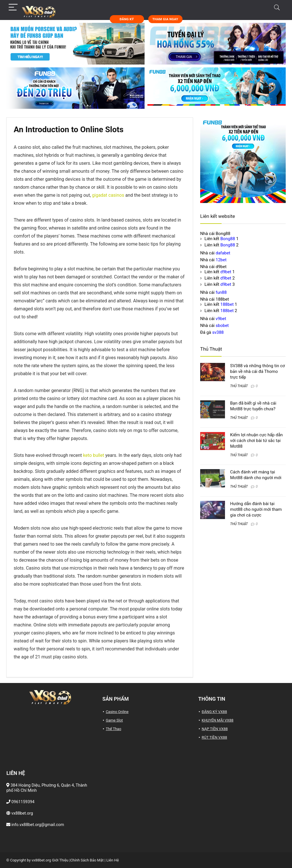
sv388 (218, 332)
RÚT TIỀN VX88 (214, 737)
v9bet (221, 319)
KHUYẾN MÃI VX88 (217, 720)
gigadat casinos (108, 195)
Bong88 (228, 239)
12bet (221, 260)
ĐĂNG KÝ (127, 19)
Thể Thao (113, 729)
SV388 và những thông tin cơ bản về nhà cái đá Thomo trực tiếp (257, 371)
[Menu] (13, 8)
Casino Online (117, 712)
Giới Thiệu (60, 860)
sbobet (222, 325)
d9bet (226, 272)
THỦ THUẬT (239, 386)
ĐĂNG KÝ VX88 (214, 712)
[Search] (277, 8)
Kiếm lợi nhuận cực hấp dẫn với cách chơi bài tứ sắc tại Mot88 (256, 441)
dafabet (223, 253)
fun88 (221, 292)
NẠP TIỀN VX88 (215, 729)
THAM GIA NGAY (165, 19)
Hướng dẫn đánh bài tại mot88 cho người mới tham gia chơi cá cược (256, 509)
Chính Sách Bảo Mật (87, 860)
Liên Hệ (113, 860)
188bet (227, 304)
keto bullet (94, 455)
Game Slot (114, 720)
